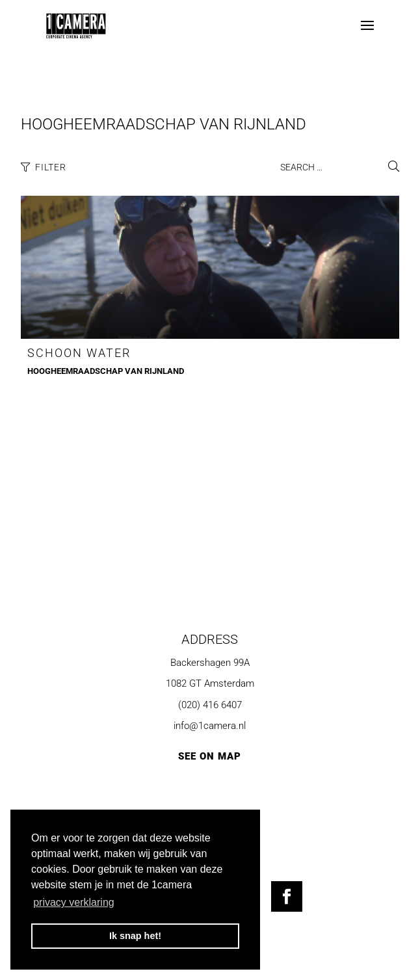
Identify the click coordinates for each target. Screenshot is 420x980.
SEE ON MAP (210, 756)
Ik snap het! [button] (135, 936)
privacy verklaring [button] (73, 902)
